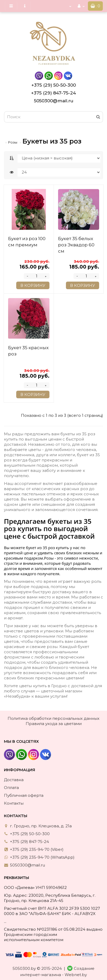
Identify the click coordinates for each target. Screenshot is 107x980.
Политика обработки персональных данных (53, 718)
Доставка (14, 780)
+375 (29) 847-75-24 (53, 93)
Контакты (14, 803)
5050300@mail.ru (54, 101)
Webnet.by (76, 975)
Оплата (11, 788)
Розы (13, 142)
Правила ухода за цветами (54, 724)
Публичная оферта (24, 795)
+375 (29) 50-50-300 (54, 85)
